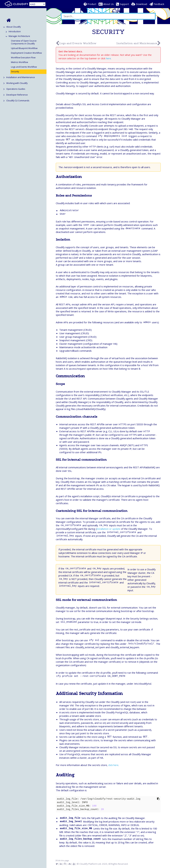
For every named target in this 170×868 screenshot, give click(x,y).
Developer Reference (17, 95)
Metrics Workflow (20, 62)
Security (15, 72)
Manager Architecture (19, 36)
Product (92, 4)
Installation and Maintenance (21, 77)
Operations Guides (16, 89)
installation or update (108, 529)
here (108, 58)
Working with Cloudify (17, 83)
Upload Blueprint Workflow (24, 48)
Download (141, 4)
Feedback (159, 4)
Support (124, 4)
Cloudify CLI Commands (18, 101)
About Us (108, 4)
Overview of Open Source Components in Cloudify (24, 42)
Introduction (15, 31)
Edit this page (62, 860)
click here (113, 765)
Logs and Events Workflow (24, 67)
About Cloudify (14, 27)
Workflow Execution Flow (23, 58)
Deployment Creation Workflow (26, 53)
